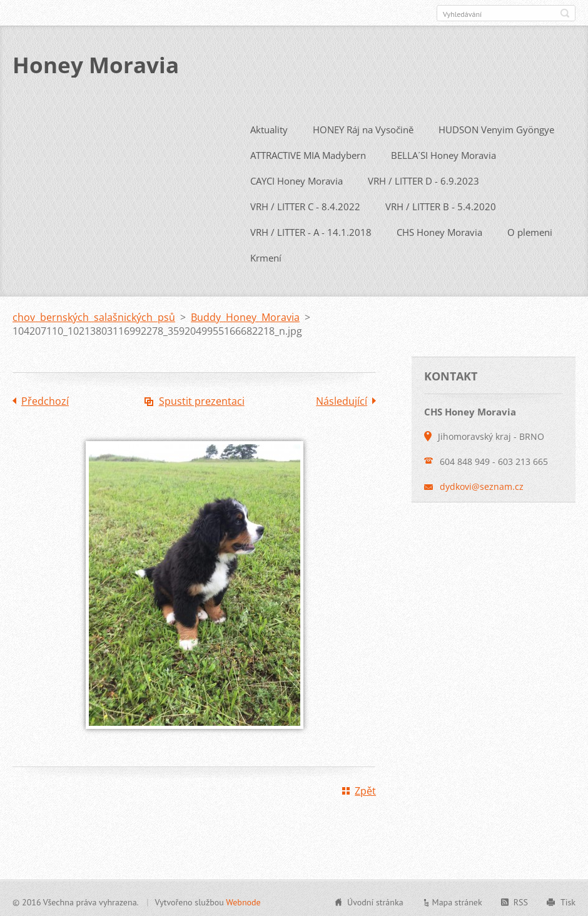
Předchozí (45, 399)
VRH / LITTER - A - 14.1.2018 (311, 230)
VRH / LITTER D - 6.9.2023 (423, 178)
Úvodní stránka (375, 900)
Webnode (243, 900)
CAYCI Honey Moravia (297, 178)
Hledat (565, 13)
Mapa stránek (457, 900)
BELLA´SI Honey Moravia (444, 153)
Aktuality (269, 127)
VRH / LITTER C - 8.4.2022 (305, 204)
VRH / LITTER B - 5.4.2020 (441, 204)
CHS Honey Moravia (439, 230)
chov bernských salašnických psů (94, 315)
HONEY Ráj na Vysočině (363, 127)
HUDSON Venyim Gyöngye (496, 127)
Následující (342, 399)
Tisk (568, 900)
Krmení (266, 255)
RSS (521, 900)
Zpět (365, 788)
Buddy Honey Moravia (245, 315)
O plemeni (530, 230)
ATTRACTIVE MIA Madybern (308, 153)
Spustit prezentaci (202, 399)
